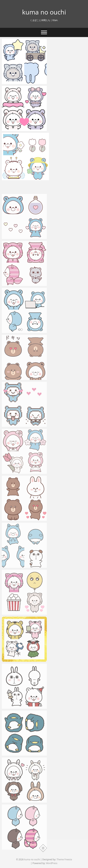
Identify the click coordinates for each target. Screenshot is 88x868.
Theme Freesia (64, 859)
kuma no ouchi (44, 12)
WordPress (52, 863)
